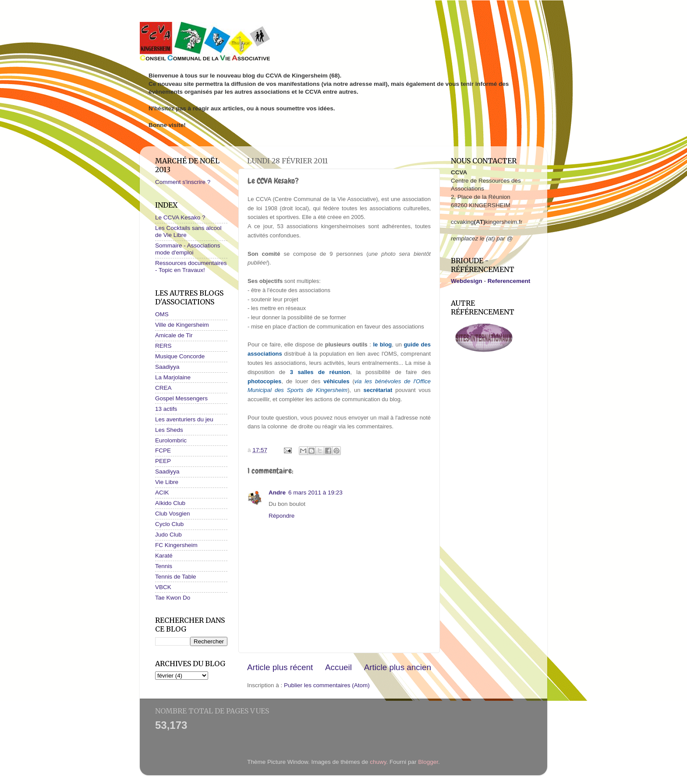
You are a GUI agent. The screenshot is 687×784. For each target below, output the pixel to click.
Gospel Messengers (181, 398)
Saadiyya (167, 367)
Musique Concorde (180, 356)
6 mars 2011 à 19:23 (315, 493)
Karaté (164, 556)
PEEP (163, 461)
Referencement (509, 281)
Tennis (164, 566)
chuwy (378, 762)
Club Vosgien (173, 514)
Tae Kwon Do (173, 598)
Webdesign (467, 281)
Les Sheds (169, 430)
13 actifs (166, 409)
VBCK (163, 587)
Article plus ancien (398, 667)
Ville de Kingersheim (182, 325)
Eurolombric (171, 440)
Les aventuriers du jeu (184, 419)
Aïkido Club (170, 503)
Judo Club (168, 535)
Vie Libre (167, 482)
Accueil (338, 667)
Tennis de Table (176, 577)
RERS (163, 346)
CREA (163, 388)
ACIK (162, 493)
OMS (162, 314)
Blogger (428, 762)
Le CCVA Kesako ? (180, 217)
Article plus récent (280, 667)
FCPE (163, 450)
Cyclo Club (169, 524)
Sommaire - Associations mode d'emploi (188, 249)
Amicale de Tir (174, 335)
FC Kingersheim (176, 545)
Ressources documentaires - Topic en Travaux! (191, 267)
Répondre (282, 516)
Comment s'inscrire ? (183, 182)
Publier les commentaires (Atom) (327, 685)
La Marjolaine (173, 377)
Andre (277, 493)
